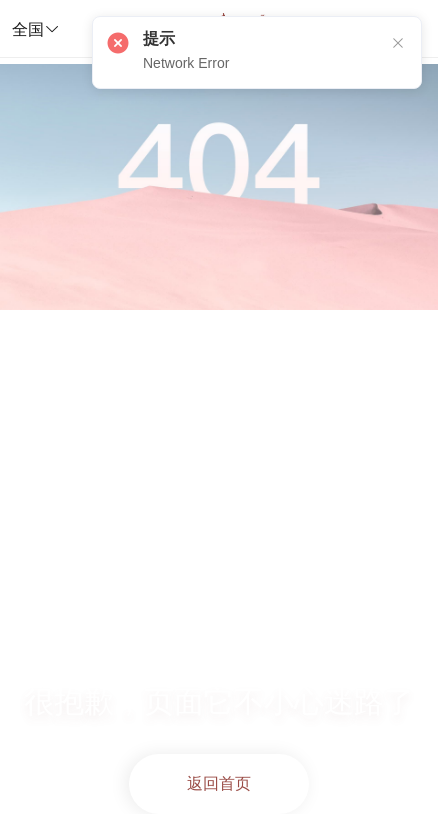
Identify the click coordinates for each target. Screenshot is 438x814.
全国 (36, 29)
